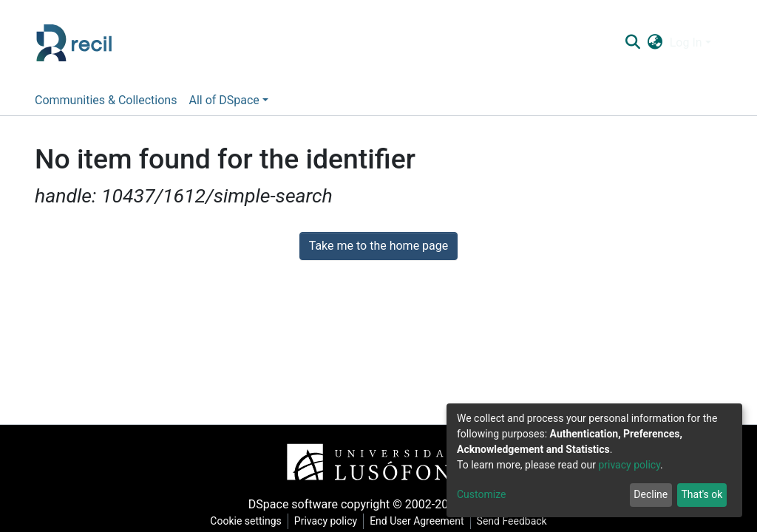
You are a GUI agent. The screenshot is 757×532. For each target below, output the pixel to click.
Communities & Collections (106, 100)
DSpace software (293, 504)
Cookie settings (246, 521)
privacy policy (629, 465)
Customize (481, 494)
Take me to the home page (379, 246)
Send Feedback (512, 521)
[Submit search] (632, 43)
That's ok (702, 494)
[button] (655, 43)
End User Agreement (417, 521)
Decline (651, 494)
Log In (686, 42)
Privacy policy (326, 521)
